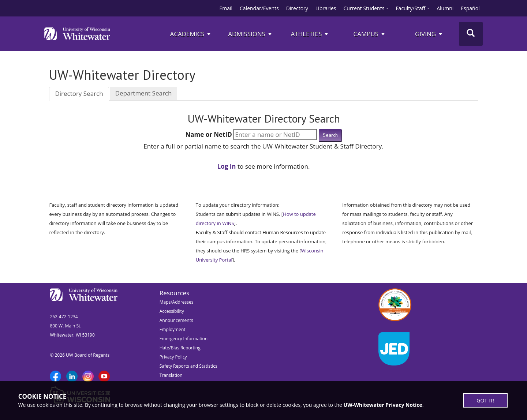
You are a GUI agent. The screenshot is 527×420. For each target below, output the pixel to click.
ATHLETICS (310, 34)
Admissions (250, 34)
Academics (190, 34)
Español (470, 8)
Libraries (326, 8)
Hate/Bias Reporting (180, 348)
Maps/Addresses (177, 302)
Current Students (364, 8)
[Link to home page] (77, 34)
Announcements (176, 320)
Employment (173, 329)
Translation (171, 375)
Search (330, 135)
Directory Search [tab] (79, 93)
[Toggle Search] (471, 34)
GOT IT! (485, 400)
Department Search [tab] (144, 93)
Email (226, 8)
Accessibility (172, 311)
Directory (297, 8)
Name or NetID (208, 134)
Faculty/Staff (410, 8)
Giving (429, 34)
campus (369, 34)
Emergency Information (184, 339)
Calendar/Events (259, 8)
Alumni (445, 8)
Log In (227, 166)
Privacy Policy (173, 357)
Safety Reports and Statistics (188, 366)
